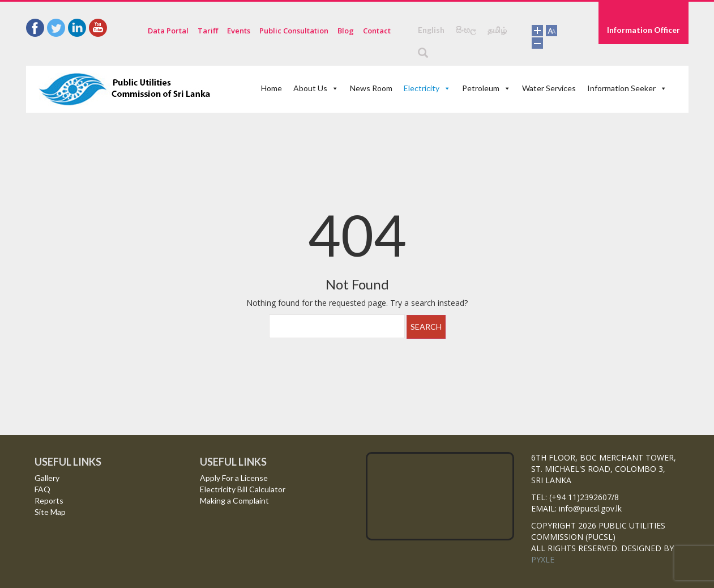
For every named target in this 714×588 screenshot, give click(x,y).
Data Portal (168, 31)
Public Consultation (294, 31)
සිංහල (466, 30)
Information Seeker (627, 88)
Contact (377, 31)
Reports (49, 500)
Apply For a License (234, 478)
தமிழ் (497, 30)
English (431, 30)
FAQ (42, 489)
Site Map (50, 512)
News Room (371, 88)
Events (239, 31)
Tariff (208, 31)
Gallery (47, 478)
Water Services (549, 88)
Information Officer (644, 30)
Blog (346, 31)
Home (272, 88)
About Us (316, 88)
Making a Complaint (234, 500)
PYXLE (543, 559)
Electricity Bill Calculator (243, 489)
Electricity (427, 88)
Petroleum (486, 88)
